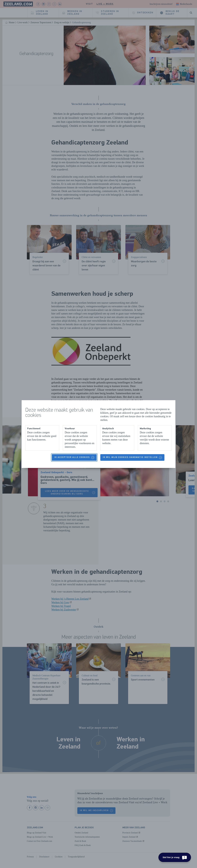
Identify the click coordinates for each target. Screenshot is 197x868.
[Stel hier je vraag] (175, 857)
